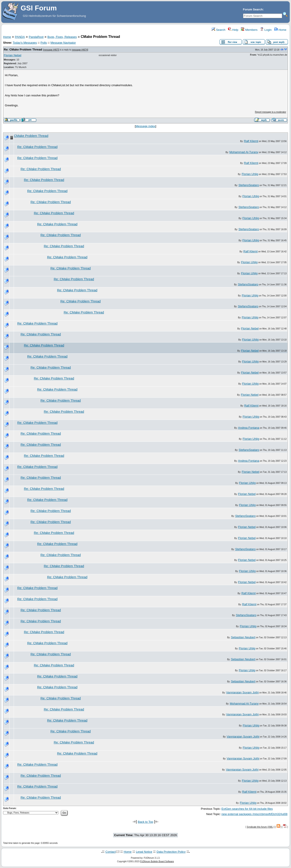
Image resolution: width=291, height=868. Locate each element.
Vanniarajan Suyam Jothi (242, 692)
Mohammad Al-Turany (244, 152)
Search (218, 30)
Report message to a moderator (271, 112)
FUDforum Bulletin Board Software (157, 861)
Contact (111, 852)
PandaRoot (36, 37)
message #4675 (51, 50)
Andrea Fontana (249, 428)
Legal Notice (144, 852)
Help (233, 30)
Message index (145, 126)
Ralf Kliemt (251, 141)
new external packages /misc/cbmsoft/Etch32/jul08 (254, 814)
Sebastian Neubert (243, 637)
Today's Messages (25, 43)
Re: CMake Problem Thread (23, 50)
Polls (44, 43)
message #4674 (80, 50)
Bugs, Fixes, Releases (62, 37)
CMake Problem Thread (31, 136)
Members (249, 30)
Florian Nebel (12, 55)
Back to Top (145, 822)
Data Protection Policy (171, 852)
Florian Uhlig (250, 174)
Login (266, 30)
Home (280, 30)
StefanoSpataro (249, 185)
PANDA (20, 37)
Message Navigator (63, 43)
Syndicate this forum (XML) (260, 827)
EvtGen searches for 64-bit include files (247, 809)
